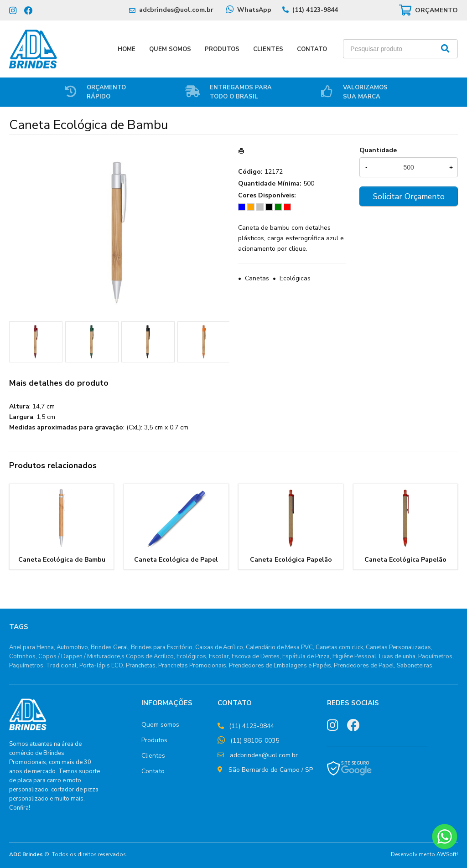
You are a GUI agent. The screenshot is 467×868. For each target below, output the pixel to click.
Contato (312, 49)
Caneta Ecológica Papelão (291, 560)
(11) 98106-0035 (255, 741)
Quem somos (160, 725)
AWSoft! (447, 854)
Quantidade (378, 150)
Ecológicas (295, 278)
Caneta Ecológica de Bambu (62, 560)
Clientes (268, 49)
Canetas (257, 278)
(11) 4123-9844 (315, 10)
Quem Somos (170, 49)
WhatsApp (254, 10)
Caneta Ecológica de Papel (176, 560)
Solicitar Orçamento (409, 196)
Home (127, 49)
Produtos (222, 49)
